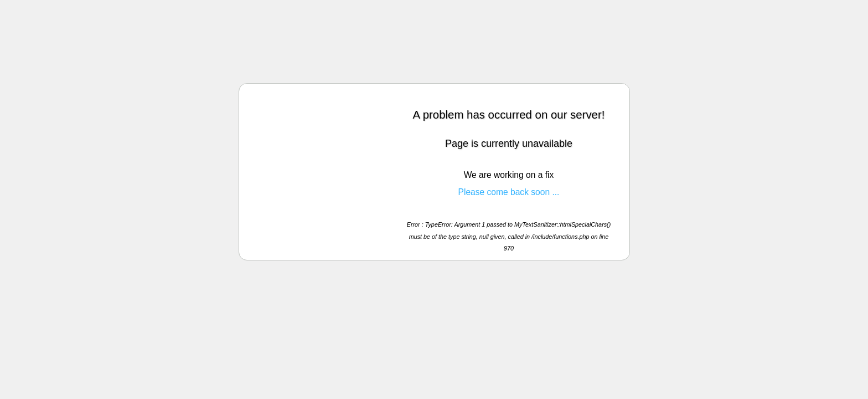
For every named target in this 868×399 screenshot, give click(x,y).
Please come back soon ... (509, 192)
